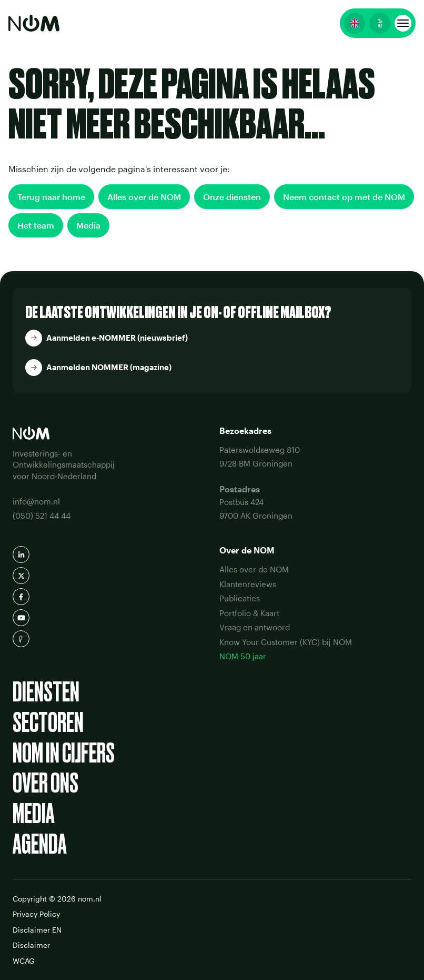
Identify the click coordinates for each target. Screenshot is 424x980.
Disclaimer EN (37, 930)
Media (88, 225)
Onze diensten (232, 197)
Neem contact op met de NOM (344, 197)
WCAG (24, 961)
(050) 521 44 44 (42, 516)
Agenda (40, 844)
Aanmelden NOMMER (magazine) (109, 367)
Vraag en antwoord (255, 627)
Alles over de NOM (144, 197)
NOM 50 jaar (243, 656)
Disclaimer (31, 945)
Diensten (46, 692)
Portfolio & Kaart (249, 613)
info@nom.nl (36, 501)
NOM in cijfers (64, 753)
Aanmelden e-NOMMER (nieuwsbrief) (117, 338)
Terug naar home (51, 197)
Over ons (46, 783)
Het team (36, 225)
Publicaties (240, 598)
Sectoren (48, 722)
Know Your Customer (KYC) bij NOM (286, 642)
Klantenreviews (248, 584)
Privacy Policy (36, 914)
